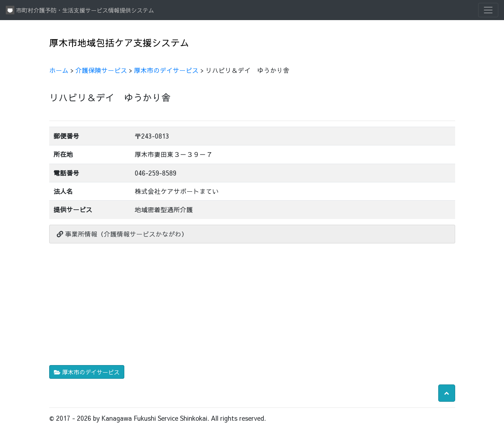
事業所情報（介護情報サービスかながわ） (122, 234)
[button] (447, 393)
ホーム (59, 70)
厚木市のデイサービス (166, 70)
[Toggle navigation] (488, 10)
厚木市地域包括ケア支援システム (119, 43)
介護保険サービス (101, 70)
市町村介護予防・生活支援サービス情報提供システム (80, 10)
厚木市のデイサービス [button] (87, 372)
